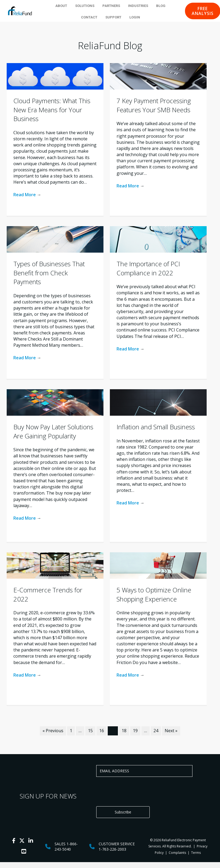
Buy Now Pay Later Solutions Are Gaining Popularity (53, 431)
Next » (171, 731)
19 (135, 731)
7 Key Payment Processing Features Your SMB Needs (154, 105)
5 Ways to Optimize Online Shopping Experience (154, 594)
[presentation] (137, 792)
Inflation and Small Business (156, 427)
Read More (27, 195)
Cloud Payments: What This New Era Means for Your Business (52, 110)
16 (102, 731)
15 (90, 731)
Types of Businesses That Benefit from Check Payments (49, 273)
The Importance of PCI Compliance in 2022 (148, 268)
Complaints (177, 853)
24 (156, 731)
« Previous (53, 731)
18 (124, 731)
